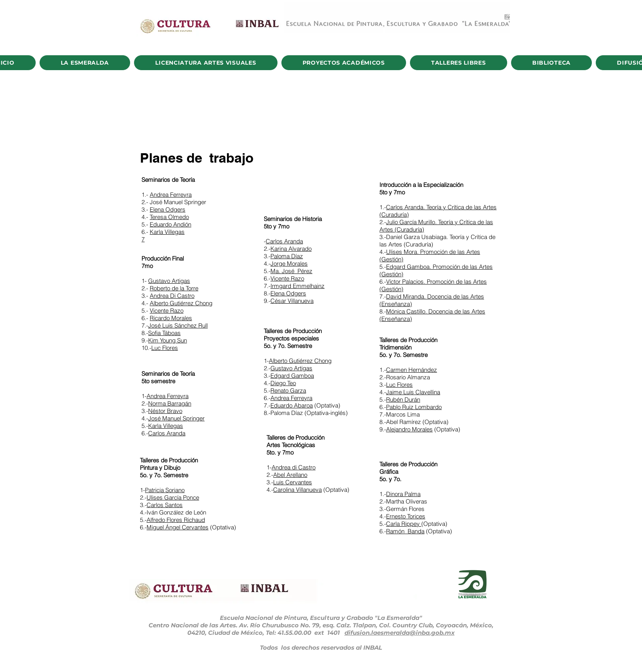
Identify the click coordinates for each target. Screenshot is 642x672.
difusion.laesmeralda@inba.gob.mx (400, 633)
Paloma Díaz (287, 256)
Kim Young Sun (168, 340)
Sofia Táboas (164, 333)
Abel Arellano (290, 475)
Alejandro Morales (409, 429)
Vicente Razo (167, 311)
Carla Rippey (404, 524)
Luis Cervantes (293, 482)
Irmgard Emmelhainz (297, 286)
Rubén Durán (403, 399)
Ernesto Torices (406, 516)
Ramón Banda (405, 531)
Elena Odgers (168, 209)
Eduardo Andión (170, 224)
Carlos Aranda (167, 433)
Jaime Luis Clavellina (413, 392)
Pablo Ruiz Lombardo (414, 407)
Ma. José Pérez (291, 271)
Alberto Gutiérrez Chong (181, 303)
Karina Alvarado (291, 249)
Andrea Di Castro (172, 296)
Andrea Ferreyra (171, 195)
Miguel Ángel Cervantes (178, 527)
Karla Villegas (167, 232)
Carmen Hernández (412, 370)
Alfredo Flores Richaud (176, 520)
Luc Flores (165, 348)
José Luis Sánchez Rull (178, 325)
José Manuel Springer (176, 418)
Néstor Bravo (165, 411)
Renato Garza (288, 390)
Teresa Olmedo (169, 217)
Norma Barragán (170, 403)
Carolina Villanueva (297, 490)
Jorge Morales (289, 264)
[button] (85, 63)
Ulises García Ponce (173, 497)
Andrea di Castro (294, 467)
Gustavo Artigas (169, 281)
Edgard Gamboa (292, 376)
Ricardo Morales (171, 318)
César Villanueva (292, 301)
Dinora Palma (403, 494)
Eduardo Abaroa (292, 405)
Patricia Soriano (165, 490)
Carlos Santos (165, 505)
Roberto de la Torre (174, 288)
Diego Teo (283, 383)
